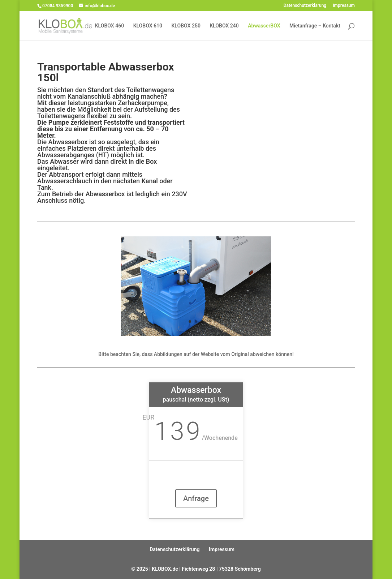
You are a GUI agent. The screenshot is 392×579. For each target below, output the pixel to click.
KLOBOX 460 (109, 26)
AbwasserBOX (264, 26)
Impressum (344, 6)
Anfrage (196, 498)
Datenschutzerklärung (305, 6)
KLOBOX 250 (186, 26)
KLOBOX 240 (224, 26)
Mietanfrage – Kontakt (315, 26)
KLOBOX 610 (148, 26)
